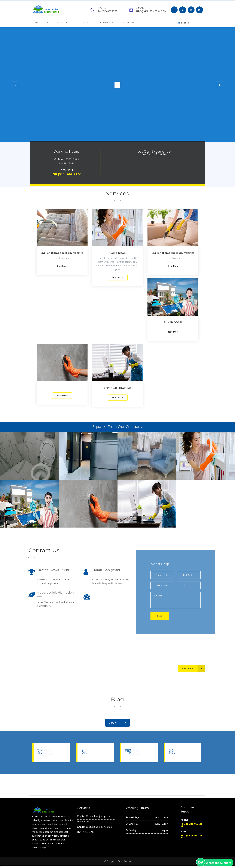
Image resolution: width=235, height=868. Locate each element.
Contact (126, 23)
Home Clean (117, 253)
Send (160, 616)
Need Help (193, 669)
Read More (62, 266)
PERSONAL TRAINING (118, 388)
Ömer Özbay (124, 861)
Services (84, 23)
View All (119, 723)
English (185, 23)
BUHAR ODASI (173, 322)
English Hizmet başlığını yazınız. (62, 253)
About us (63, 23)
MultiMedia (104, 23)
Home (35, 23)
